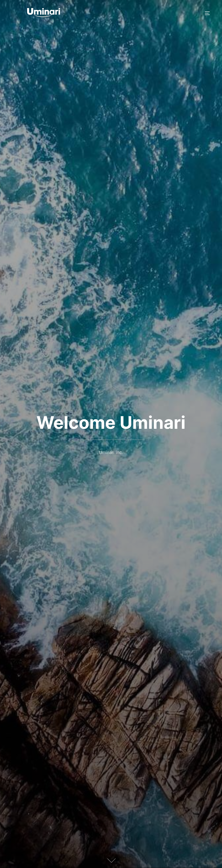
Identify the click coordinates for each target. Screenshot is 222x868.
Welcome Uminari (111, 422)
